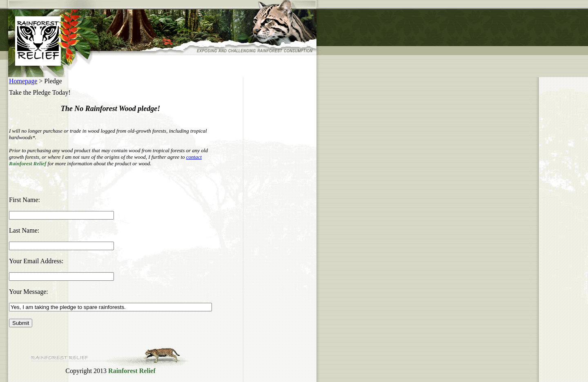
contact (194, 157)
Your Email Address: (36, 261)
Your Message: (29, 292)
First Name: (24, 200)
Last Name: (24, 230)
